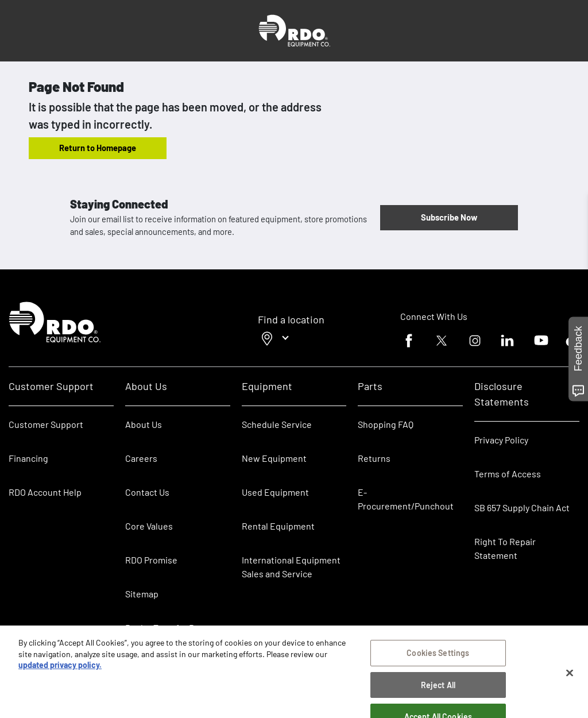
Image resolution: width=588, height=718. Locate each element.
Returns (374, 458)
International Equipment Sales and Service (291, 567)
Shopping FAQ (386, 424)
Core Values (149, 526)
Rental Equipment (279, 526)
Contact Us (147, 492)
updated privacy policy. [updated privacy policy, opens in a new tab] (60, 669)
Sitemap (142, 594)
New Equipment (274, 458)
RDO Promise (151, 560)
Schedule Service (277, 424)
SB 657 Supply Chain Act (522, 507)
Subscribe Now (449, 217)
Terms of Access (508, 474)
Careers (141, 458)
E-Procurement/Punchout (406, 499)
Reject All (438, 688)
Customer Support (46, 424)
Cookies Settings (438, 657)
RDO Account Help (45, 492)
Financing (28, 458)
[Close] (570, 677)
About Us (144, 424)
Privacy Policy (501, 440)
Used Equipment (275, 492)
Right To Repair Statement (505, 548)
